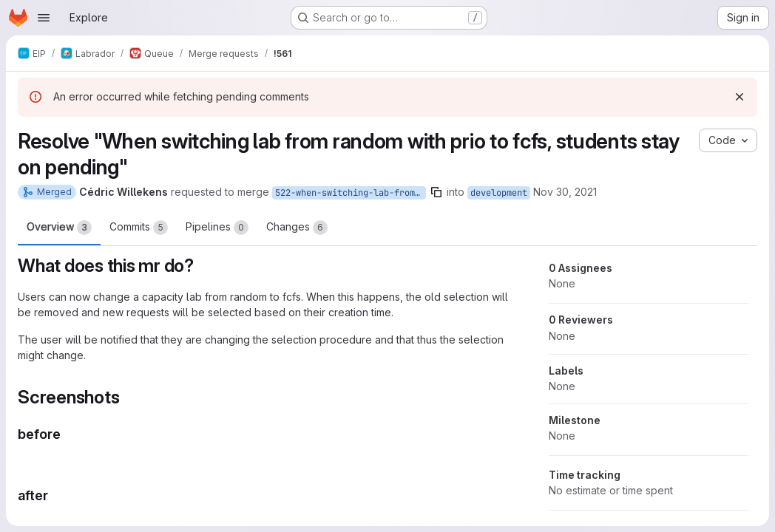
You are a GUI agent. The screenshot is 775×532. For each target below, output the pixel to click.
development (499, 193)
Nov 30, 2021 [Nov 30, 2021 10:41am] (565, 192)
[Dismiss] (740, 97)
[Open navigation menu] (44, 18)
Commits (139, 228)
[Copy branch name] (436, 192)
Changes (297, 228)
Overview (59, 228)
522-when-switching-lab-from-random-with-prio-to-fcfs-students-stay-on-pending (351, 193)
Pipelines (217, 228)
